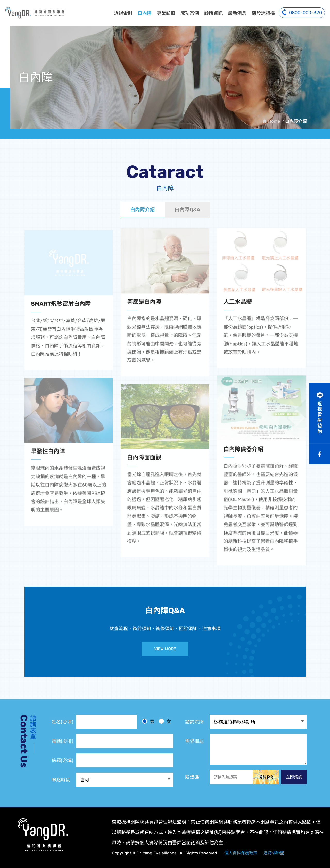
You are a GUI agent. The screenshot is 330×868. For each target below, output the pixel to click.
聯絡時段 (61, 780)
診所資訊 (213, 13)
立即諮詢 (294, 777)
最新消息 (237, 13)
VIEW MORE (165, 652)
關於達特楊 (263, 13)
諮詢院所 (194, 722)
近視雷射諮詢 (320, 418)
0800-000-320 (302, 12)
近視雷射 (123, 13)
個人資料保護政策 (241, 853)
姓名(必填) (62, 722)
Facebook (320, 454)
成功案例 (190, 13)
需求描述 (194, 741)
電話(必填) (62, 741)
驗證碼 (192, 777)
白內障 (145, 13)
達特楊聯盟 (274, 853)
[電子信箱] (125, 760)
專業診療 (166, 13)
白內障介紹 (35, 13)
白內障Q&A (187, 210)
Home (274, 121)
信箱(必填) (62, 761)
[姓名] (107, 722)
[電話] (125, 741)
